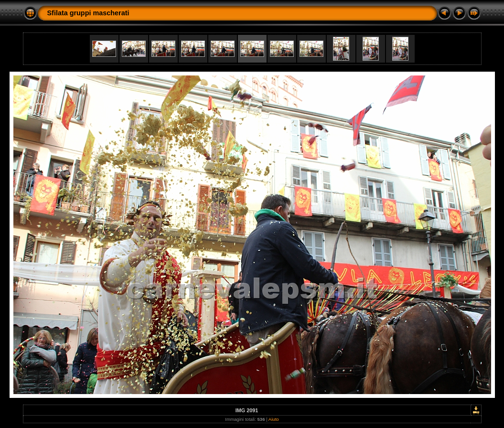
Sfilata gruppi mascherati (88, 13)
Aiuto (274, 419)
